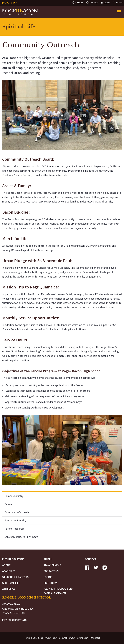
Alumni (48, 559)
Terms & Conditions (34, 638)
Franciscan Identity (15, 520)
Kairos (8, 504)
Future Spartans (13, 559)
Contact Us (51, 571)
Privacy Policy (51, 638)
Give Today (51, 583)
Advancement (52, 565)
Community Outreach (17, 512)
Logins (48, 577)
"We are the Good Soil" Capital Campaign (58, 591)
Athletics (9, 589)
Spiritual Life (11, 583)
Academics (9, 571)
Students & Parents (15, 577)
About (6, 565)
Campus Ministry (14, 496)
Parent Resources (15, 529)
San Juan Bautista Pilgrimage (21, 537)
